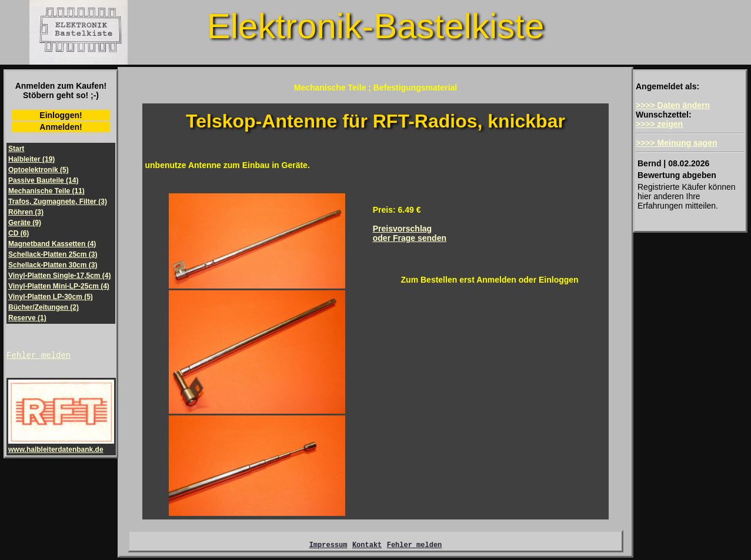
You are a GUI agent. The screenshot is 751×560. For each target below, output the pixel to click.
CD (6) (19, 233)
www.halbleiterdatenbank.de (61, 447)
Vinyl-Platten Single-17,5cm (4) (60, 276)
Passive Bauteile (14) (43, 180)
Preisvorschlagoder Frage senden (410, 233)
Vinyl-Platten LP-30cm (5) (51, 297)
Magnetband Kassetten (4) (52, 244)
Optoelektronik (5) (39, 170)
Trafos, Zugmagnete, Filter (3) (58, 202)
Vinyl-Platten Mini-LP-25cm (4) (59, 286)
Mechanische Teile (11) (46, 191)
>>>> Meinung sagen (677, 143)
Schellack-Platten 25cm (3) (53, 254)
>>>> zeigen (659, 124)
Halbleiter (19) (31, 159)
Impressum (328, 546)
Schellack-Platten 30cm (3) (53, 265)
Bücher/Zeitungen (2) (44, 307)
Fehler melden (39, 356)
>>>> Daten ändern (673, 105)
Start (16, 149)
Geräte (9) (25, 223)
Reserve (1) (27, 318)
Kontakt (367, 546)
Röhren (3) (26, 212)
